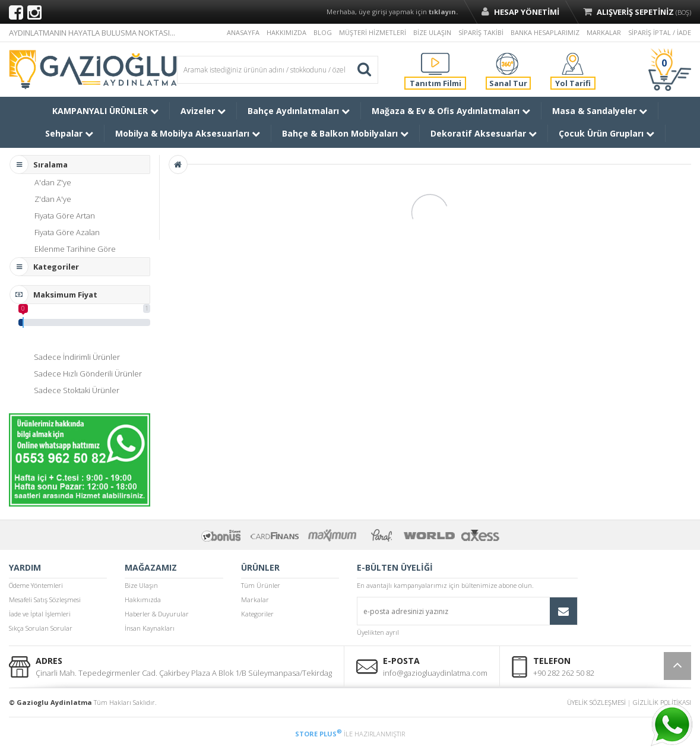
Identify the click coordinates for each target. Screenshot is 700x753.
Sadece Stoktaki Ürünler (77, 390)
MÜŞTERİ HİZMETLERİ (373, 32)
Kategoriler (257, 614)
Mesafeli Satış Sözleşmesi (45, 599)
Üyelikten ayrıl (378, 632)
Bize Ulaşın (141, 585)
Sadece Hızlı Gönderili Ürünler (88, 374)
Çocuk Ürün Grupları (606, 133)
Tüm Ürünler (261, 585)
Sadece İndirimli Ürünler (77, 357)
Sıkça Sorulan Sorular (41, 628)
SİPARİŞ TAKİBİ (481, 32)
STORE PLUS (319, 734)
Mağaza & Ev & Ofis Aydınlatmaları (451, 111)
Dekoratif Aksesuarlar (484, 133)
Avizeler (203, 111)
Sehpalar (69, 133)
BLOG (323, 32)
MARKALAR (604, 32)
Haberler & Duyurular (157, 614)
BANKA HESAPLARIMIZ (545, 32)
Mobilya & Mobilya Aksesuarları (188, 133)
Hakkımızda (143, 599)
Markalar (255, 599)
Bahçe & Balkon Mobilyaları (345, 133)
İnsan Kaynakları (150, 628)
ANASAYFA (243, 32)
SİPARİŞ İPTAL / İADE (660, 32)
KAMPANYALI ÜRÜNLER (105, 111)
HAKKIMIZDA (286, 32)
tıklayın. (443, 12)
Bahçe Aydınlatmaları (299, 111)
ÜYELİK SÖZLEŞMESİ (596, 702)
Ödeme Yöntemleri (36, 585)
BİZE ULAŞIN (432, 32)
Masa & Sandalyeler (600, 111)
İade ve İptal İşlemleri (40, 614)
